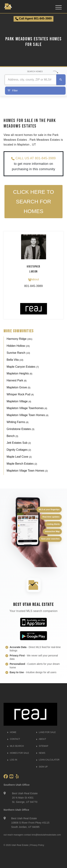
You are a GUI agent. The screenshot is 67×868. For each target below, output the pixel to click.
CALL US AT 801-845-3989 (33, 158)
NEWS (41, 753)
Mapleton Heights (19, 373)
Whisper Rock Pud (20, 394)
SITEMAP (42, 746)
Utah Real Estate (20, 845)
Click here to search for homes (33, 202)
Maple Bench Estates (22, 464)
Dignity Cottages (19, 450)
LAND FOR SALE (46, 732)
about (33, 279)
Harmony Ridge (19, 339)
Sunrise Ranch (18, 353)
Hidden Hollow (18, 346)
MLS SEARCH (15, 746)
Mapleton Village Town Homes (28, 415)
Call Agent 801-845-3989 (33, 19)
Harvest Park (17, 380)
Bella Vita (15, 360)
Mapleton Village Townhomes (27, 408)
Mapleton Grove (18, 387)
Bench (12, 436)
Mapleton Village (19, 401)
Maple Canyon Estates (23, 367)
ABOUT (41, 739)
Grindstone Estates (20, 429)
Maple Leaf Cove (19, 457)
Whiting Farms (18, 422)
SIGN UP (42, 767)
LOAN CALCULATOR (48, 760)
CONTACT (14, 739)
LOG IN (12, 760)
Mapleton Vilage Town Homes (27, 471)
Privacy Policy (37, 845)
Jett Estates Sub (19, 443)
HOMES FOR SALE (18, 753)
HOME (12, 732)
